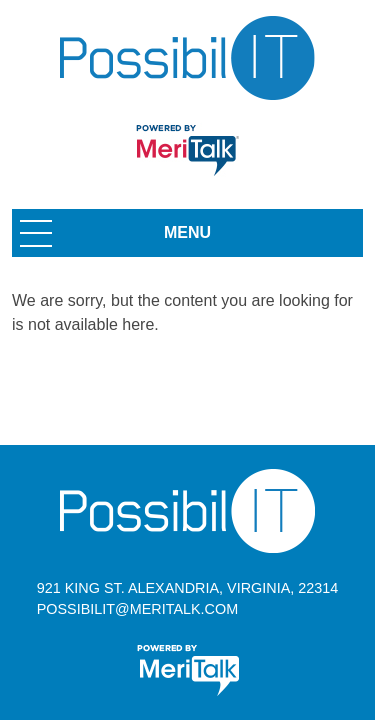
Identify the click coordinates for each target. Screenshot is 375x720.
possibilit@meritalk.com (137, 609)
